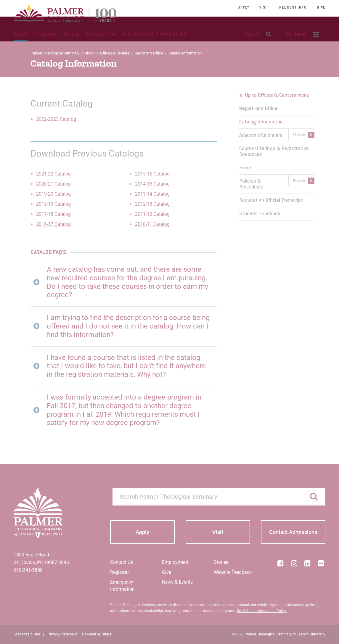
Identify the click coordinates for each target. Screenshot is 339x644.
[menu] (277, 155)
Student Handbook (260, 214)
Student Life (100, 34)
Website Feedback (233, 572)
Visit (264, 8)
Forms (246, 168)
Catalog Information (261, 122)
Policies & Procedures (251, 184)
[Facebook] (281, 563)
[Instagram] (294, 563)
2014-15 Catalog (152, 184)
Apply (244, 8)
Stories (221, 562)
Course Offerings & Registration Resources (274, 152)
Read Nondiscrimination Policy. (262, 611)
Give (321, 8)
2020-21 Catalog (53, 184)
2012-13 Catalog (152, 204)
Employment (175, 562)
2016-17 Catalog (53, 224)
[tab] (124, 282)
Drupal (107, 634)
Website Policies (28, 634)
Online (72, 34)
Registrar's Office (149, 53)
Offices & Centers (115, 53)
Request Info (293, 8)
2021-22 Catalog (53, 174)
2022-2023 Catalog (56, 119)
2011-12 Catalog (152, 214)
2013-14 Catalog (152, 194)
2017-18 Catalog (53, 214)
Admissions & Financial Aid (154, 34)
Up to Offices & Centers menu (277, 96)
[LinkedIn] (308, 563)
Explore (299, 135)
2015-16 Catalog (152, 174)
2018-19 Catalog (53, 204)
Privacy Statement (62, 634)
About (21, 34)
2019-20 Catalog (53, 194)
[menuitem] (302, 34)
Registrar (119, 572)
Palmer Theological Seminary (55, 53)
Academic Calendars (261, 136)
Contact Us (122, 562)
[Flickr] (321, 563)
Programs (46, 34)
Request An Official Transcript (271, 201)
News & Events (177, 582)
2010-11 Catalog (152, 224)
